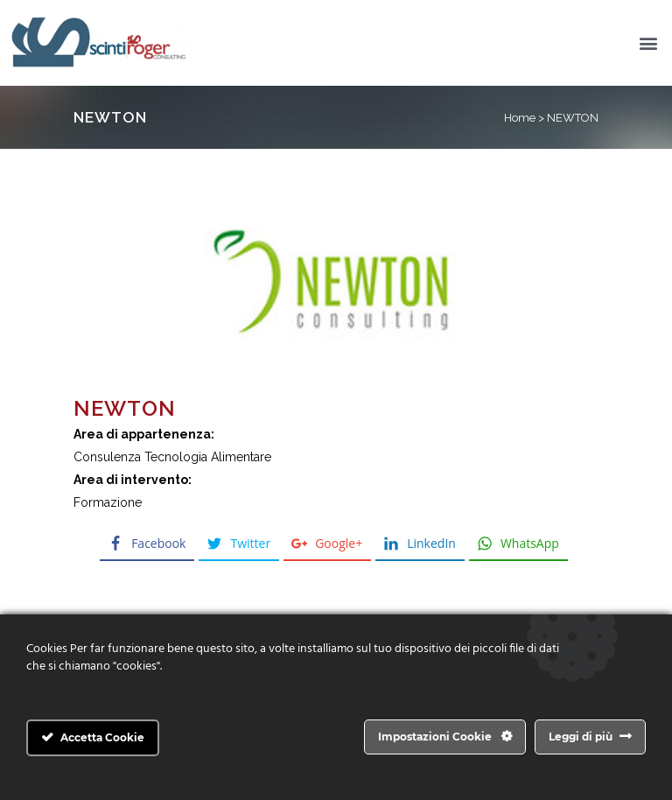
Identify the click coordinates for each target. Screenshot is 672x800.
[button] (649, 43)
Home (520, 118)
